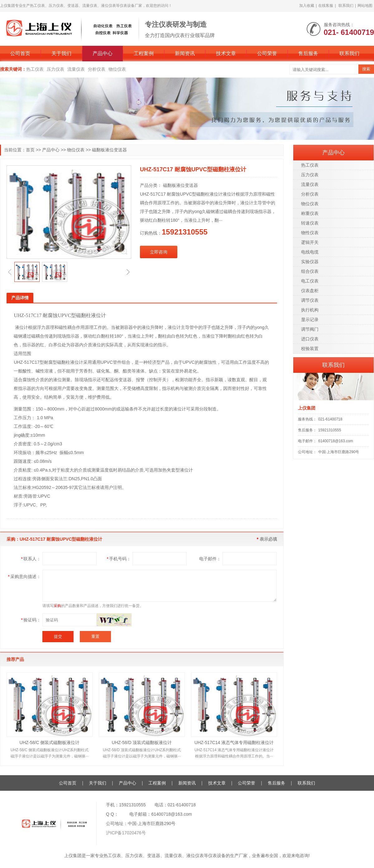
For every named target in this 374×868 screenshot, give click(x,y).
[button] (10, 272)
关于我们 (61, 53)
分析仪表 (97, 69)
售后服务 (308, 53)
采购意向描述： (24, 576)
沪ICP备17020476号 (126, 833)
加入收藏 (307, 6)
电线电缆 (310, 252)
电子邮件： (210, 559)
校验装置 (310, 349)
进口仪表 (310, 339)
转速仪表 (310, 223)
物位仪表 (117, 69)
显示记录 (310, 320)
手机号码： (119, 559)
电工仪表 (310, 281)
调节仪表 (310, 300)
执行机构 (310, 310)
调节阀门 (310, 329)
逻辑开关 (310, 242)
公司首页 (20, 53)
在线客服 (326, 6)
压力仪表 (55, 69)
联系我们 (346, 6)
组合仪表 (310, 271)
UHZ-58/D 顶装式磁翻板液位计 (142, 742)
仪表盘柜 (310, 291)
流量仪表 (76, 69)
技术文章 (226, 53)
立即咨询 (159, 252)
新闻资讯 (185, 53)
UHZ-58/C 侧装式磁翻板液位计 (50, 742)
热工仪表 (35, 69)
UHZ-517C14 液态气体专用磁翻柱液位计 (234, 742)
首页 (30, 150)
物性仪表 (310, 233)
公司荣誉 (267, 53)
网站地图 (365, 6)
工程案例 (144, 53)
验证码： (31, 620)
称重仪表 (310, 213)
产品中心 (103, 53)
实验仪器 (310, 262)
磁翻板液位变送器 (109, 150)
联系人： (31, 559)
